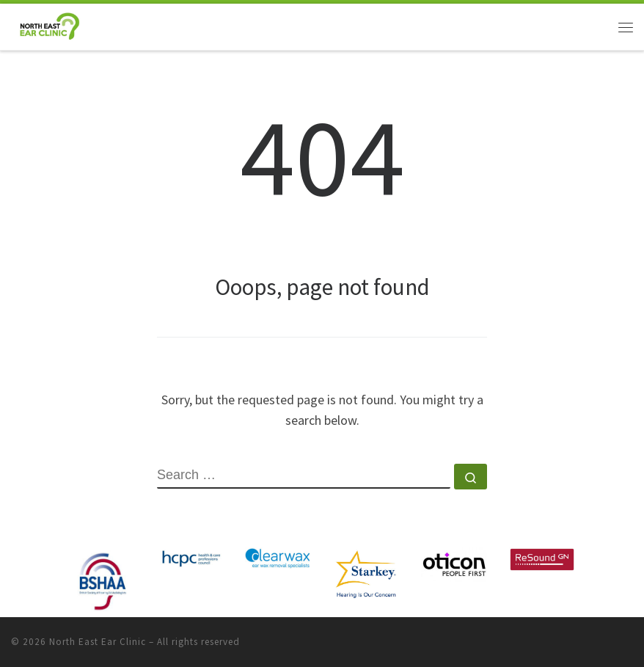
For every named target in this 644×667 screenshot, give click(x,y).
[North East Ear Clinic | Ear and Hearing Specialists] (50, 25)
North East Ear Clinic (98, 642)
